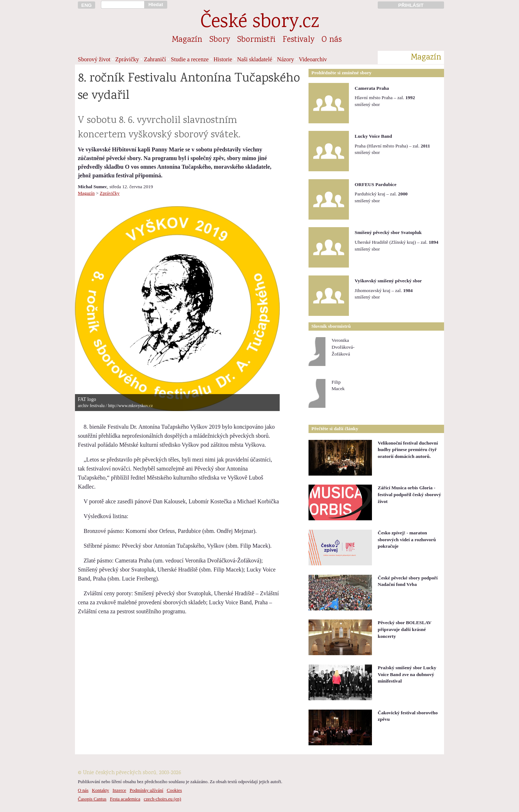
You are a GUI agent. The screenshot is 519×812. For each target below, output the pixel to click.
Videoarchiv (313, 59)
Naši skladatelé (255, 59)
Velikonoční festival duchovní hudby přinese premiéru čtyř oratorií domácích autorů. (408, 450)
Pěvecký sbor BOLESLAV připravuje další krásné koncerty (405, 629)
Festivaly (298, 40)
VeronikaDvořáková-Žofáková (343, 347)
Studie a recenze (190, 59)
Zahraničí (155, 59)
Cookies (174, 790)
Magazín (187, 40)
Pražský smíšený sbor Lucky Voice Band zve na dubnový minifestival (407, 674)
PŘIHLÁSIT (411, 5)
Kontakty (101, 790)
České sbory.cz (260, 23)
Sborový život (94, 59)
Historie (223, 59)
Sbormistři (256, 40)
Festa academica (125, 799)
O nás (332, 40)
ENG (87, 5)
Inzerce (119, 790)
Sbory (220, 40)
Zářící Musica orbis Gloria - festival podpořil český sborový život (409, 494)
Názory (286, 59)
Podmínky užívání (147, 790)
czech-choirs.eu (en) (163, 799)
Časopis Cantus (92, 799)
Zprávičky (127, 59)
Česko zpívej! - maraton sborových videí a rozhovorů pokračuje (407, 539)
